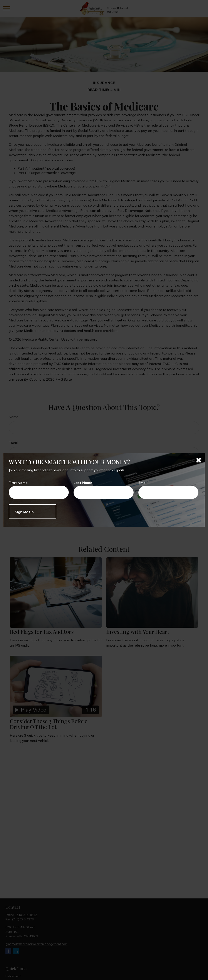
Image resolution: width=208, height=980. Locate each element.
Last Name (83, 483)
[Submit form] (33, 512)
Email (143, 483)
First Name (18, 483)
